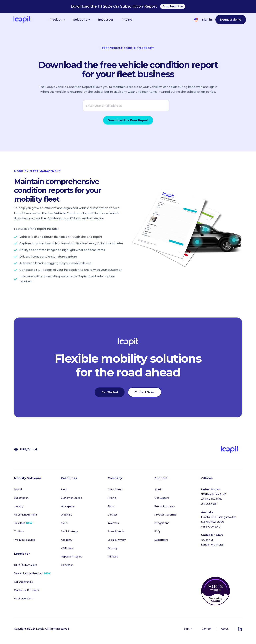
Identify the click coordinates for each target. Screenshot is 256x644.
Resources (106, 20)
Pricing (127, 20)
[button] (57, 20)
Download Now (173, 6)
